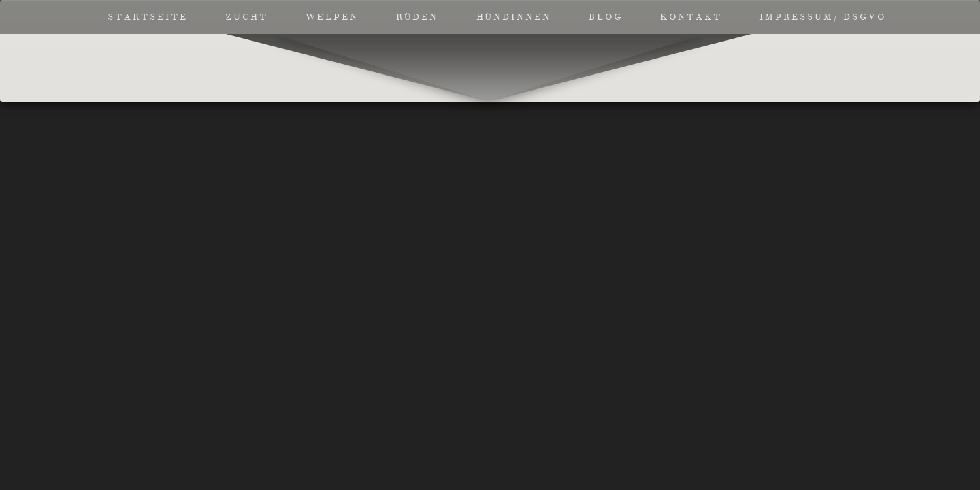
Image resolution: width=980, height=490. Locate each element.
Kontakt (691, 17)
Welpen (332, 17)
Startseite (148, 17)
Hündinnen (514, 17)
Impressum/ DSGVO (823, 17)
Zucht (247, 17)
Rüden (417, 17)
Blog (606, 17)
